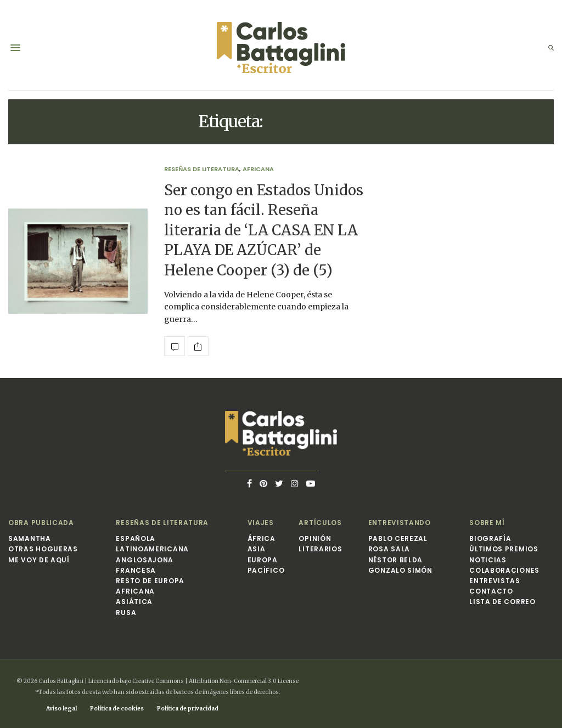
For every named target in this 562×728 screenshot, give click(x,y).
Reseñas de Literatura (202, 169)
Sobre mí (487, 523)
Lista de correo (502, 602)
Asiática (134, 602)
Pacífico (266, 570)
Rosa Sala (389, 549)
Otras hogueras (43, 549)
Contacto (491, 591)
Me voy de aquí (39, 560)
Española (136, 538)
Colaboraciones (504, 570)
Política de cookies (117, 709)
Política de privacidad (188, 709)
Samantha (30, 538)
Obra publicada (41, 523)
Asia (257, 549)
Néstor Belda (395, 560)
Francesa (136, 570)
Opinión (315, 538)
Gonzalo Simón (400, 570)
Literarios (320, 549)
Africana (258, 169)
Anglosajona (145, 560)
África (262, 538)
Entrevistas (495, 581)
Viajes (261, 523)
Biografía (490, 538)
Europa (263, 560)
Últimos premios (504, 549)
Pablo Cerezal (398, 538)
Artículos (320, 523)
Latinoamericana (152, 549)
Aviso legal (61, 709)
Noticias (488, 560)
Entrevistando (400, 523)
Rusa (126, 613)
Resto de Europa (150, 581)
